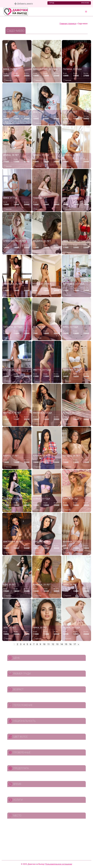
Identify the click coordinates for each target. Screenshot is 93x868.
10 (44, 644)
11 (49, 644)
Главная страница (68, 24)
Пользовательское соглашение (59, 864)
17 (75, 644)
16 (70, 644)
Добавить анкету (24, 4)
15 (66, 644)
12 (53, 644)
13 (57, 644)
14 (62, 644)
